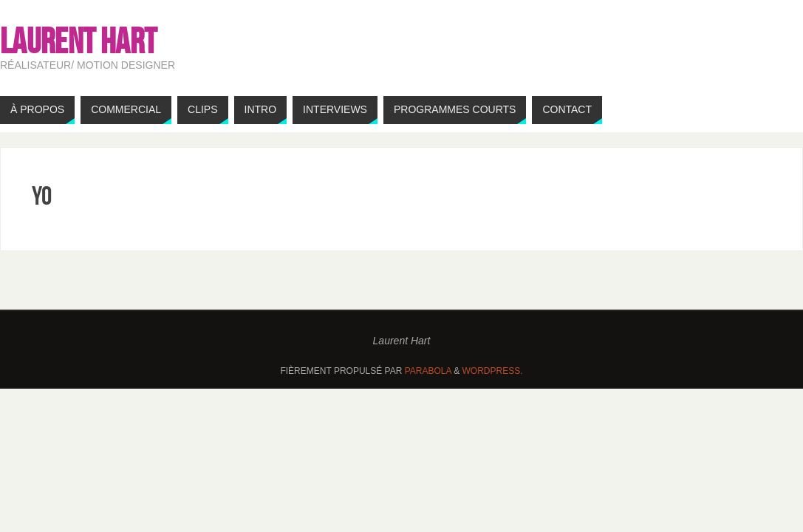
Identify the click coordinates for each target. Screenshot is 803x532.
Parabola (428, 371)
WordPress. (493, 371)
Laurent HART (78, 41)
